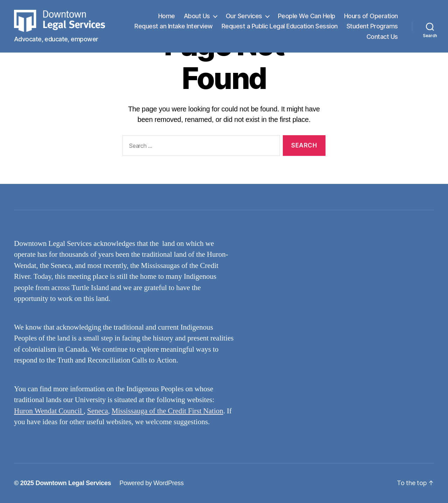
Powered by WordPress (151, 483)
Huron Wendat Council (49, 411)
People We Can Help (307, 18)
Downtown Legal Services (73, 483)
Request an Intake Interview (234, 29)
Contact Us (382, 39)
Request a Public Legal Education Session (340, 29)
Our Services (244, 18)
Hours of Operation (371, 18)
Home (167, 18)
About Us (197, 18)
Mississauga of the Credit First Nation (167, 411)
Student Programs (332, 39)
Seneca (97, 411)
